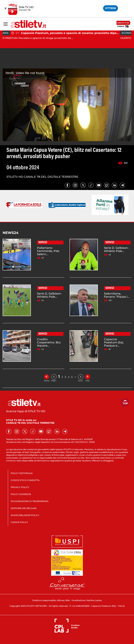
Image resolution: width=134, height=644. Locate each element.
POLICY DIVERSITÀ (21, 494)
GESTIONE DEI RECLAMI (24, 508)
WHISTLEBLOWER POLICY (25, 515)
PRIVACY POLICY (20, 487)
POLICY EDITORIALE (22, 473)
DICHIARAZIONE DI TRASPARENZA (30, 501)
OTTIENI (111, 8)
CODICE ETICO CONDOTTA (25, 480)
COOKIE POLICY (19, 522)
